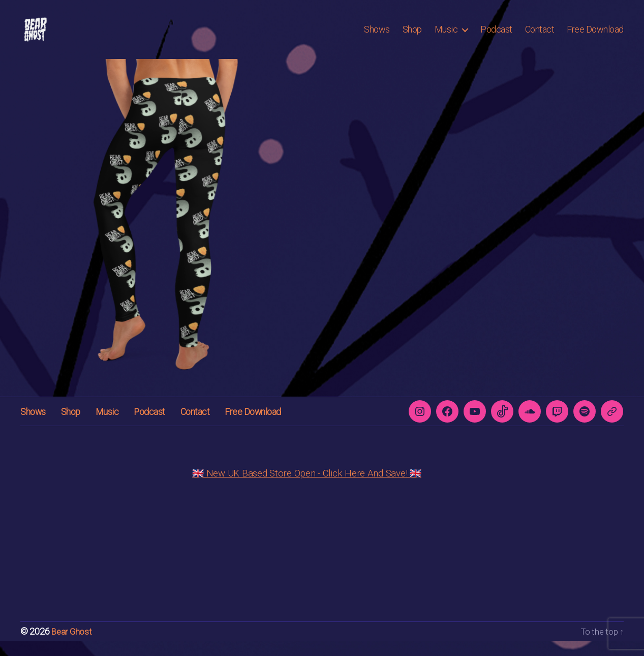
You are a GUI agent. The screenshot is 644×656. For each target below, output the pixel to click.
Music (446, 37)
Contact (540, 37)
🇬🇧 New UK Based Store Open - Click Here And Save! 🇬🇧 (307, 488)
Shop (412, 37)
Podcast (496, 37)
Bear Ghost (72, 647)
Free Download (595, 37)
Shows (377, 37)
